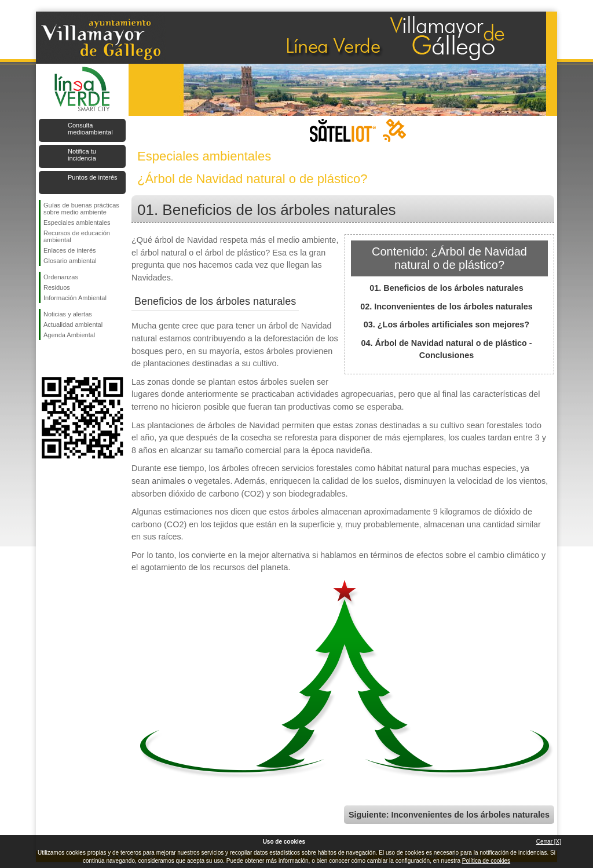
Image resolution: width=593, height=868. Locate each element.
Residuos (57, 287)
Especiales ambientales (77, 223)
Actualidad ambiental (73, 324)
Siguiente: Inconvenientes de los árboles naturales (449, 815)
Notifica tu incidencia (82, 155)
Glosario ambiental (70, 261)
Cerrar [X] (549, 842)
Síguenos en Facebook (46, 359)
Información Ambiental (75, 298)
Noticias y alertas (68, 314)
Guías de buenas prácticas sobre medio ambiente (81, 209)
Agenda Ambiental (69, 335)
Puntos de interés (93, 177)
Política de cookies (486, 861)
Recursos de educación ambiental (77, 236)
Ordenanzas (61, 277)
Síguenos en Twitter (65, 359)
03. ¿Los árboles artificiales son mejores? (446, 324)
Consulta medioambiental (90, 129)
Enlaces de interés (70, 250)
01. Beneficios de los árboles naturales (446, 288)
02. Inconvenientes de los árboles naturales (446, 307)
